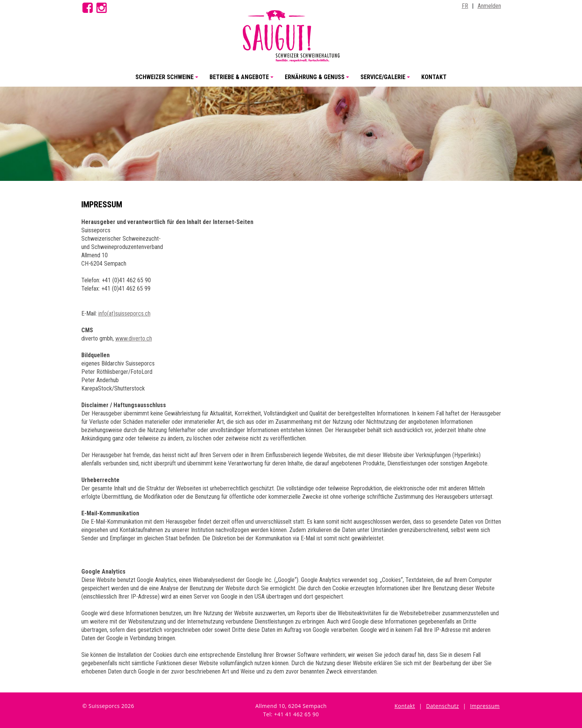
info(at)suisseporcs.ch (124, 313)
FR (465, 6)
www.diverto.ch (134, 338)
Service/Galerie (386, 80)
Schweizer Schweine (168, 80)
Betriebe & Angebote (243, 80)
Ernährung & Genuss (318, 80)
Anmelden (489, 6)
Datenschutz (443, 706)
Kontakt (434, 77)
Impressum (485, 706)
